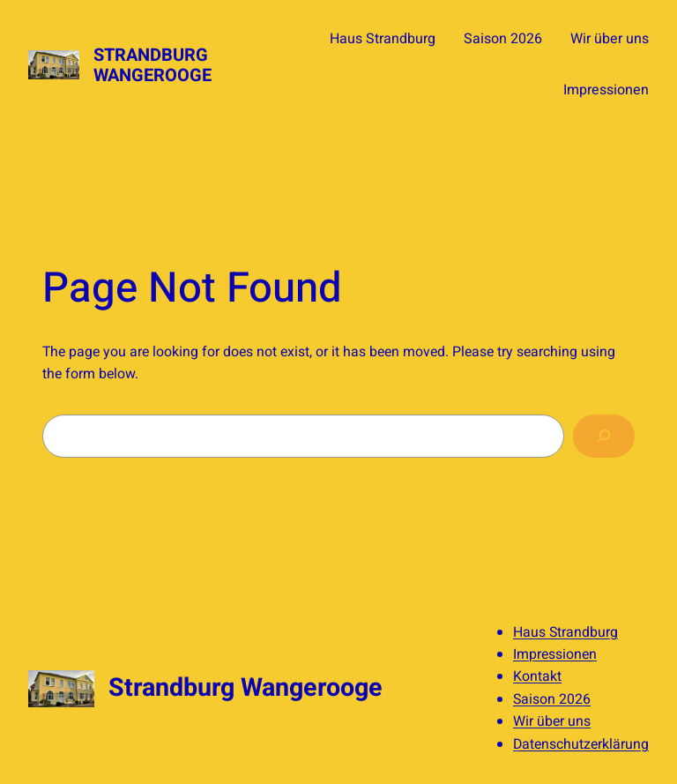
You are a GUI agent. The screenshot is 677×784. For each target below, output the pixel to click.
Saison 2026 (552, 699)
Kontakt (537, 676)
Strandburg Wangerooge (153, 65)
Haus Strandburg (565, 632)
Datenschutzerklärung (581, 744)
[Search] (604, 436)
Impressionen (555, 654)
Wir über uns (552, 721)
